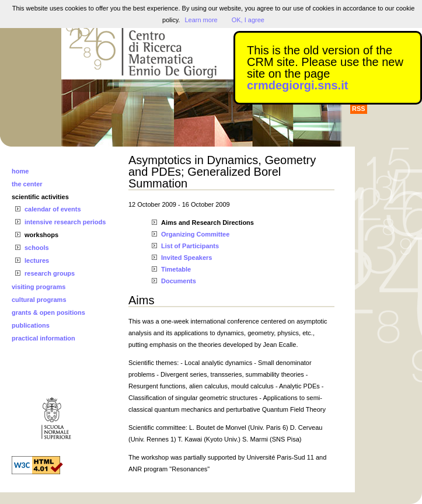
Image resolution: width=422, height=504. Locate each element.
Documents (179, 281)
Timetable (176, 269)
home (20, 171)
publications (31, 325)
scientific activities (40, 197)
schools (37, 248)
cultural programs (39, 300)
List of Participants (190, 246)
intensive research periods (65, 222)
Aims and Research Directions (207, 223)
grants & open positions (48, 312)
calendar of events (53, 209)
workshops (41, 235)
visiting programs (39, 287)
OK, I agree (248, 20)
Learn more (201, 20)
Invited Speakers (186, 258)
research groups (50, 273)
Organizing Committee (195, 234)
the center (27, 184)
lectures (37, 260)
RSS (359, 109)
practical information (43, 338)
